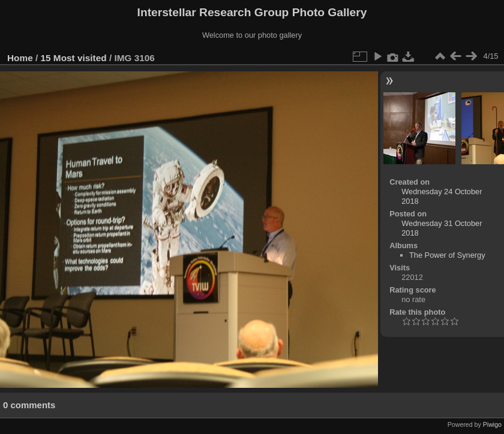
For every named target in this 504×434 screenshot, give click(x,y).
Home (20, 58)
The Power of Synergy (447, 255)
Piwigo (492, 424)
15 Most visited (74, 58)
